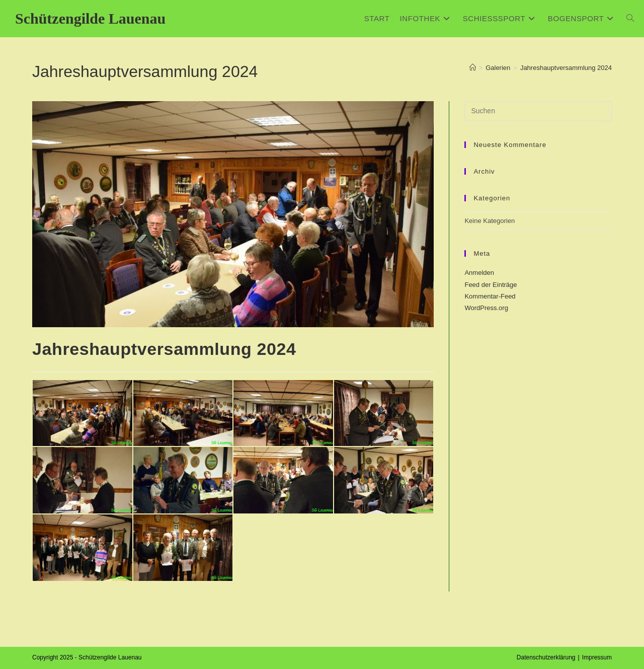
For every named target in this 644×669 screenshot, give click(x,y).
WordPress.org (486, 308)
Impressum (597, 657)
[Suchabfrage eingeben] (538, 111)
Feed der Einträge (491, 285)
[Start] (473, 68)
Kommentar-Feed (490, 296)
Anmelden (479, 273)
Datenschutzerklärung (546, 657)
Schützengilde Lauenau (90, 18)
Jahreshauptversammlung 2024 (566, 68)
